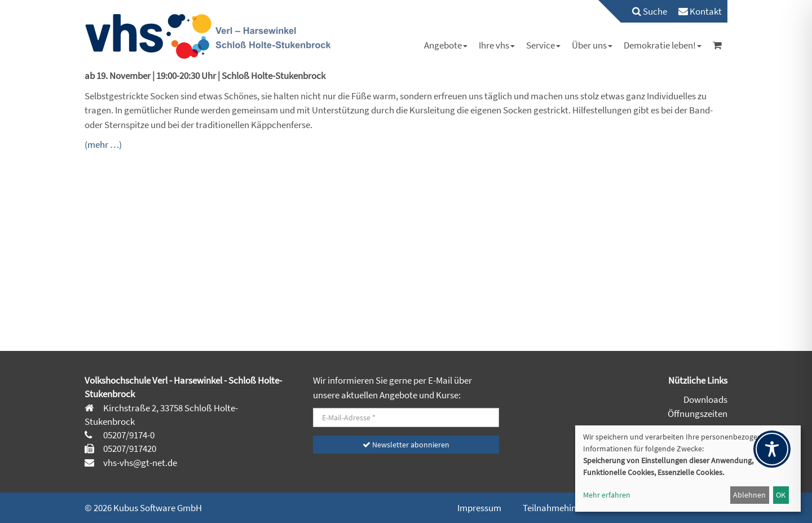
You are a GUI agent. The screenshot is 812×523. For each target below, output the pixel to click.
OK (781, 495)
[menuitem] (644, 11)
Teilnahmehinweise (561, 508)
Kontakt (700, 11)
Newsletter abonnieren (406, 445)
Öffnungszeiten (698, 414)
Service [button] (543, 45)
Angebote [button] (446, 45)
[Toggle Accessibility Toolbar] (772, 449)
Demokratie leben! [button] (663, 45)
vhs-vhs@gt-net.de (139, 463)
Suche (650, 11)
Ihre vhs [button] (497, 45)
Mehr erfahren (607, 495)
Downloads (705, 399)
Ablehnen (749, 495)
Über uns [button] (592, 45)
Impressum (479, 508)
